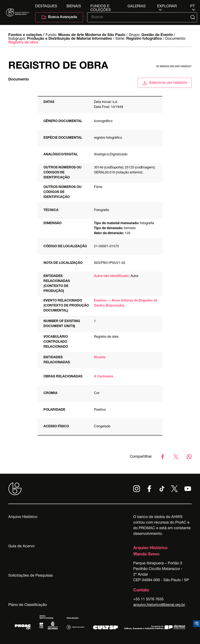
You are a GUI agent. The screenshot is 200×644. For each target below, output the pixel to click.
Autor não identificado (111, 276)
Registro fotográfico (144, 39)
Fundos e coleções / (26, 35)
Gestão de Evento (157, 35)
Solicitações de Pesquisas (31, 576)
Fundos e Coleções (101, 6)
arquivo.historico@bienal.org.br (159, 605)
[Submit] (193, 17)
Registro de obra (23, 43)
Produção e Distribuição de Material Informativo (70, 39)
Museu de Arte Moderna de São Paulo (92, 35)
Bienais (74, 6)
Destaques (46, 6)
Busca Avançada (59, 17)
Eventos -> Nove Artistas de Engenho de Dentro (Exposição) (126, 303)
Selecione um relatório (165, 83)
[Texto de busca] (139, 17)
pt (193, 6)
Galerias (137, 6)
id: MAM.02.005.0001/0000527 (174, 67)
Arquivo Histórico (23, 517)
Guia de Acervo (21, 546)
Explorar (167, 6)
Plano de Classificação (28, 605)
